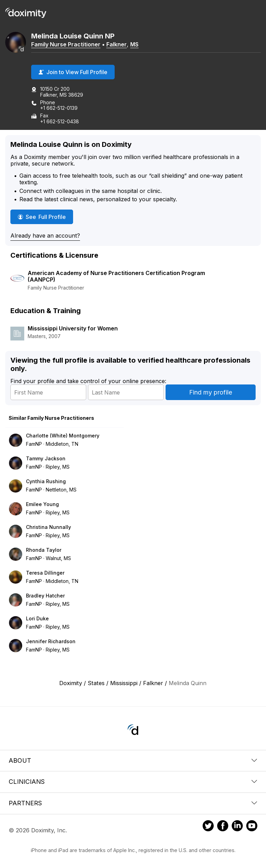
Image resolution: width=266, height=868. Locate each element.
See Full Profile (45, 217)
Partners (133, 803)
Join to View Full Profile (73, 72)
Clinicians (133, 782)
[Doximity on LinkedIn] (237, 827)
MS (134, 44)
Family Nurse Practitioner (66, 44)
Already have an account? (45, 236)
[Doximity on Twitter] (208, 827)
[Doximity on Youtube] (252, 827)
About (133, 760)
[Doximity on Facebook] (223, 827)
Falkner (117, 44)
